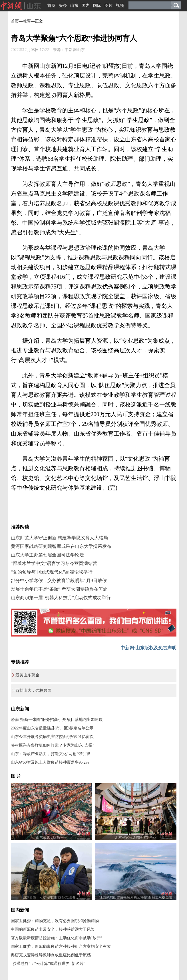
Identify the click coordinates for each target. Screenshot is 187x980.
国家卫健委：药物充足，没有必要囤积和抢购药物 (55, 921)
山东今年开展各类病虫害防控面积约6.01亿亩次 (52, 737)
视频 (120, 6)
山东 (74, 6)
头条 (63, 6)
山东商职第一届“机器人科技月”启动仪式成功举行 (61, 598)
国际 (97, 6)
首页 (51, 6)
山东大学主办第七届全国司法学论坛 (47, 555)
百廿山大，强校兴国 (33, 691)
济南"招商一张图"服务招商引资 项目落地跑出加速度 (57, 720)
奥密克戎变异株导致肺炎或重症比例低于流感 (51, 955)
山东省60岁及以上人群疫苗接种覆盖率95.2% (50, 762)
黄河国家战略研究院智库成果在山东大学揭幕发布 (61, 546)
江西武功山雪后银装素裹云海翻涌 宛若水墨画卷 (136, 897)
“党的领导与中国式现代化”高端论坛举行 (52, 572)
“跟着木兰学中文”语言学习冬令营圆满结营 (54, 563)
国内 (86, 6)
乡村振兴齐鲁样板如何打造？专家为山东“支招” (53, 745)
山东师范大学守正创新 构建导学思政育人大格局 (59, 538)
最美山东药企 (27, 675)
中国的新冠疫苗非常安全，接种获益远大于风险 (53, 929)
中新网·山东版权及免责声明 (148, 648)
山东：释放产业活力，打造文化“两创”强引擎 (51, 754)
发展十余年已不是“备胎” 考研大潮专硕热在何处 (59, 589)
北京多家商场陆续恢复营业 (136, 837)
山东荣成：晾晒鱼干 (51, 837)
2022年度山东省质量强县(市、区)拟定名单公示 (52, 728)
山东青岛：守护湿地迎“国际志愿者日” (52, 897)
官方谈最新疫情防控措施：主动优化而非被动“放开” (57, 938)
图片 (108, 6)
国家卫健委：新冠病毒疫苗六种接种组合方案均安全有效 (61, 947)
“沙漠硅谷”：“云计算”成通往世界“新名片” (48, 964)
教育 (27, 21)
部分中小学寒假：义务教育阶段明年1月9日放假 (59, 581)
